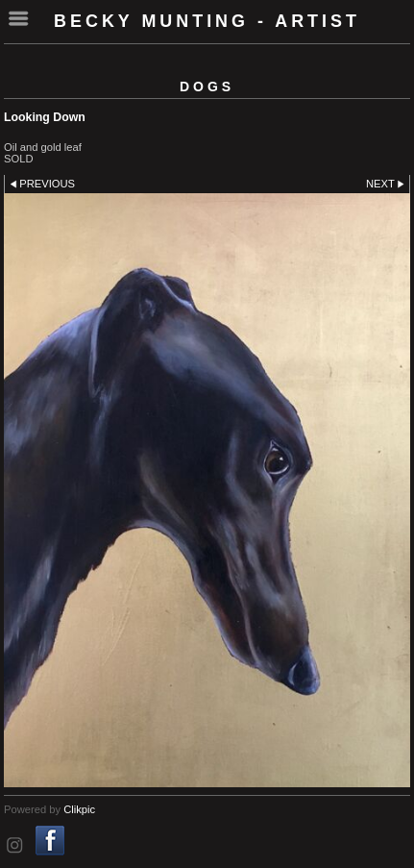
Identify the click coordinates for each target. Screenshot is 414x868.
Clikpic (79, 809)
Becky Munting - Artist (207, 21)
